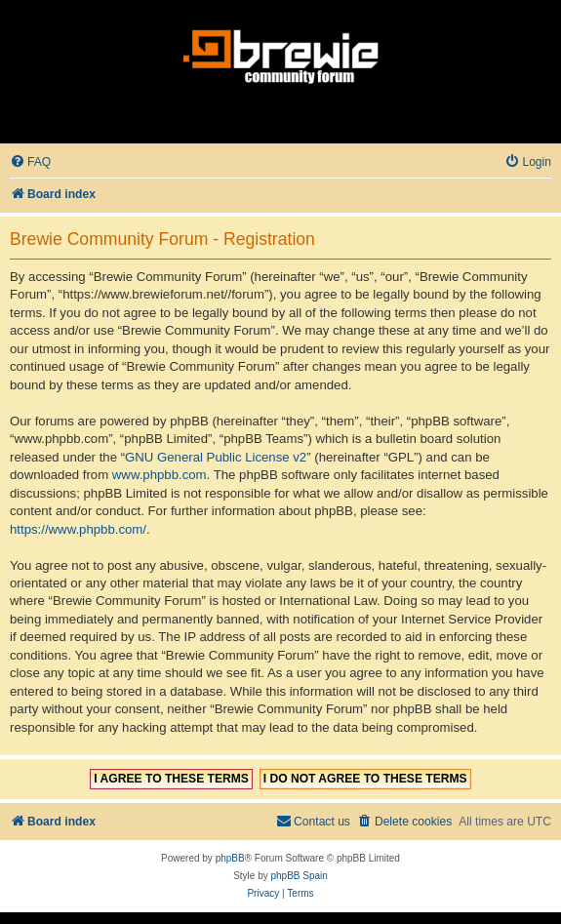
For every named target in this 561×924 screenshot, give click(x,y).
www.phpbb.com (160, 475)
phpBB (230, 858)
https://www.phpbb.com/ (78, 529)
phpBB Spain (299, 876)
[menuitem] (30, 162)
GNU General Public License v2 (216, 457)
